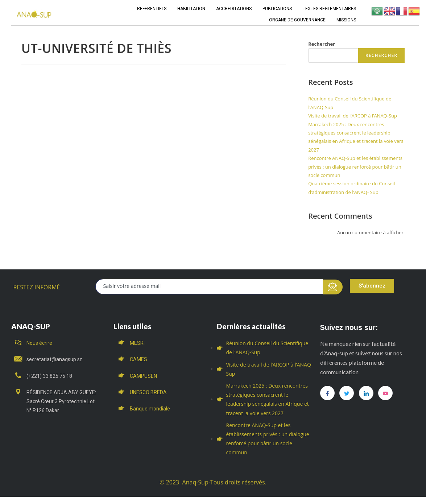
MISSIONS (346, 20)
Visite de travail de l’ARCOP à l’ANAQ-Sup (353, 116)
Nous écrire (39, 343)
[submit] (333, 287)
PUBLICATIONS (277, 9)
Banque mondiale (150, 409)
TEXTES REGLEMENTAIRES (329, 9)
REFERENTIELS (152, 9)
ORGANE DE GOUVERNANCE (297, 20)
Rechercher (322, 44)
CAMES (138, 359)
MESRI (137, 343)
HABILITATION (191, 9)
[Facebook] (327, 393)
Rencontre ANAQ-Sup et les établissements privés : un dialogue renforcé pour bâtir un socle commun (355, 167)
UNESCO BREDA (148, 392)
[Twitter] (347, 393)
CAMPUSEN (143, 376)
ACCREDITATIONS (234, 9)
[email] (209, 287)
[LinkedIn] (366, 393)
